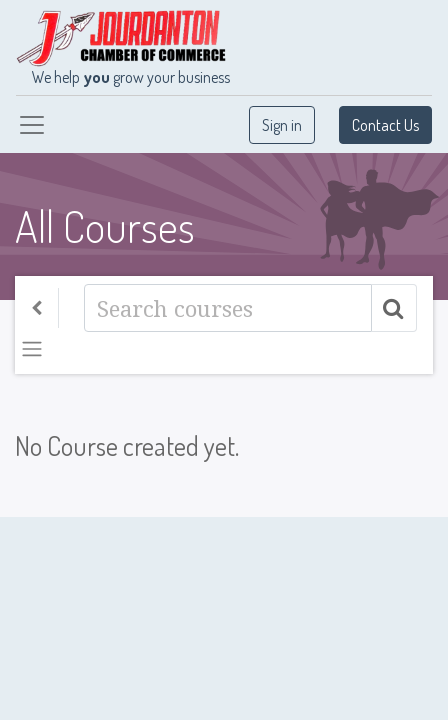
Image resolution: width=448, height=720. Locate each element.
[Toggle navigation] (32, 349)
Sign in (282, 125)
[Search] (228, 307)
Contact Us (385, 125)
